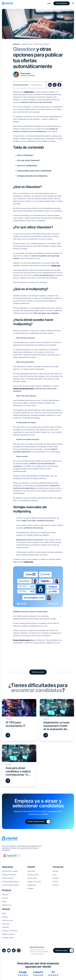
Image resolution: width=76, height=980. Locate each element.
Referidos (5, 917)
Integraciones (32, 885)
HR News (56, 885)
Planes (4, 913)
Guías (54, 875)
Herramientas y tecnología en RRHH (35, 44)
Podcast (55, 882)
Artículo (17, 44)
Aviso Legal (6, 924)
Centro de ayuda (7, 920)
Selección (5, 898)
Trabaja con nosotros (34, 882)
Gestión (4, 902)
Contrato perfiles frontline (10, 885)
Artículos (55, 871)
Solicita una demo (38, 672)
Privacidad (5, 927)
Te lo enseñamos (62, 3)
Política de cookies (8, 934)
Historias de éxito (33, 875)
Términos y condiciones (10, 931)
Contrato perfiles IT (8, 878)
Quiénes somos (32, 878)
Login (49, 3)
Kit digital (30, 888)
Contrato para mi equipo (10, 871)
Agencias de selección (9, 875)
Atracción (5, 895)
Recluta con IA (7, 905)
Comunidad (31, 871)
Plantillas (55, 878)
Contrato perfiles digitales (10, 882)
